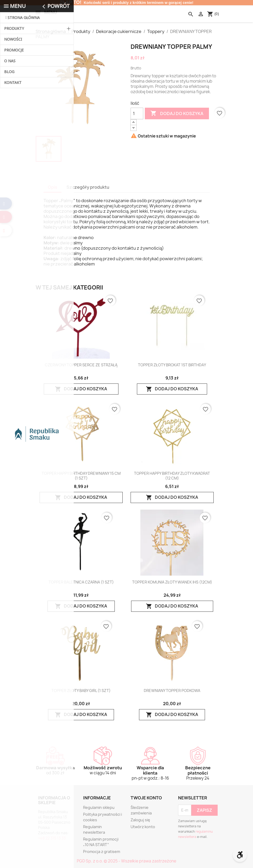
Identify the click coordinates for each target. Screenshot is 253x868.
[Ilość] (137, 113)
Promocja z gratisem (102, 852)
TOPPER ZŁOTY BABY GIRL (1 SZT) (81, 691)
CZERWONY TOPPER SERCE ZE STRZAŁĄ (81, 365)
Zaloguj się (140, 820)
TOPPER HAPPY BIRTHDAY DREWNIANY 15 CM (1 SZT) (81, 476)
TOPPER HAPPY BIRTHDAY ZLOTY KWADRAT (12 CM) (172, 476)
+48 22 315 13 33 (52, 838)
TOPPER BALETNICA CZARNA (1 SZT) (81, 582)
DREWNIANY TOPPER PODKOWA (172, 691)
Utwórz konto (143, 827)
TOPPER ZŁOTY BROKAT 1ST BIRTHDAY (172, 365)
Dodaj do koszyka (177, 113)
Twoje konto (146, 798)
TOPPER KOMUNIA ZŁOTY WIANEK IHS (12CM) (172, 582)
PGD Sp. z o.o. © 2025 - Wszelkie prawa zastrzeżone (126, 861)
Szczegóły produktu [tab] (88, 187)
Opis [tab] (52, 187)
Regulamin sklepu (99, 807)
